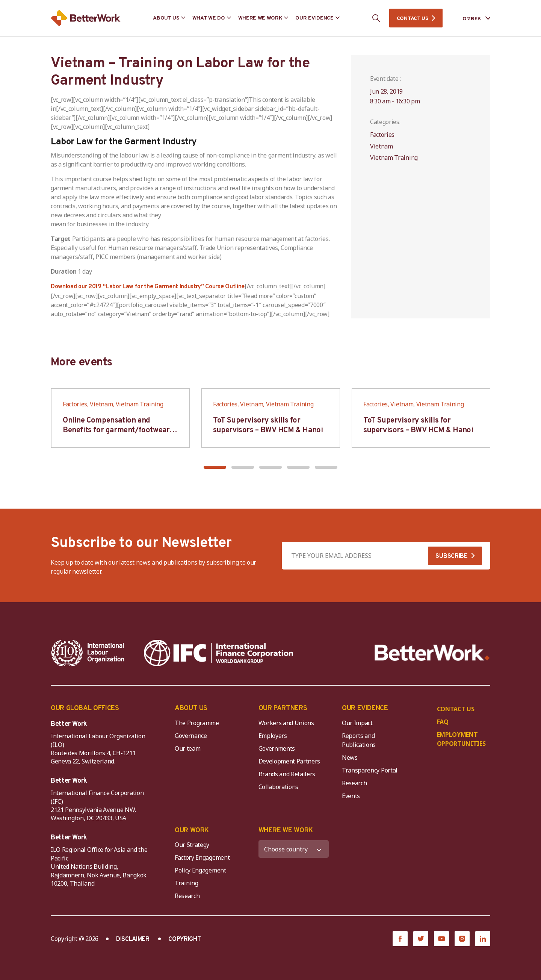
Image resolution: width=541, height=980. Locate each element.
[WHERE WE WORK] (294, 849)
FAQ (443, 722)
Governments (277, 748)
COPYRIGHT (184, 939)
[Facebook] (400, 939)
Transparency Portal (370, 770)
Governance (191, 736)
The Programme (197, 723)
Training (186, 883)
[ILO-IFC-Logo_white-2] (88, 653)
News (350, 757)
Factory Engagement (202, 857)
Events (351, 796)
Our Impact (357, 723)
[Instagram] (462, 939)
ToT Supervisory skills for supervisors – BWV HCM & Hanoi (268, 426)
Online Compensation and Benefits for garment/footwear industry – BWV (116, 430)
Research (354, 783)
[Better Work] (432, 653)
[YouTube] (441, 939)
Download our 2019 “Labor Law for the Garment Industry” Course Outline (148, 287)
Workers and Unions (286, 723)
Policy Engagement (202, 870)
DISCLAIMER (133, 939)
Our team (187, 748)
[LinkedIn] (483, 939)
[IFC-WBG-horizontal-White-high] (218, 653)
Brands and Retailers (287, 774)
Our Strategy (192, 845)
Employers (273, 736)
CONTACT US (413, 19)
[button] (215, 467)
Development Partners (289, 761)
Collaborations (279, 787)
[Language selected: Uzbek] (471, 18)
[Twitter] (421, 939)
